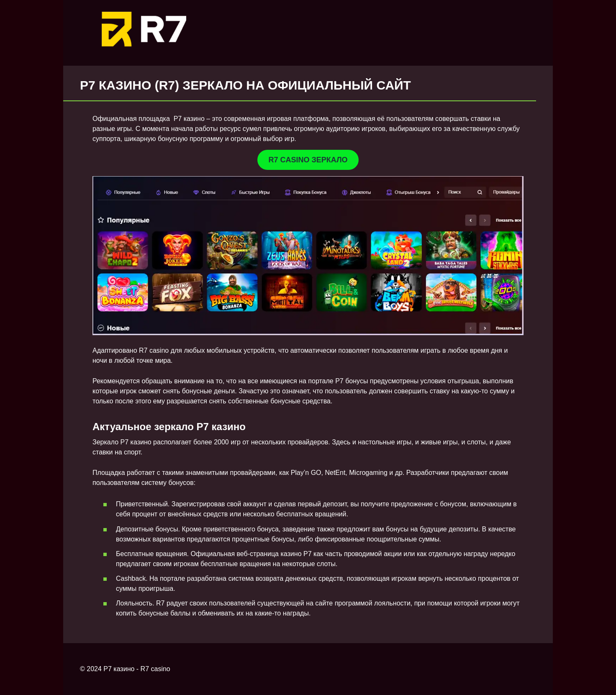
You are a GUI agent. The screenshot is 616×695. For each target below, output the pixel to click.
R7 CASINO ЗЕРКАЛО (308, 160)
